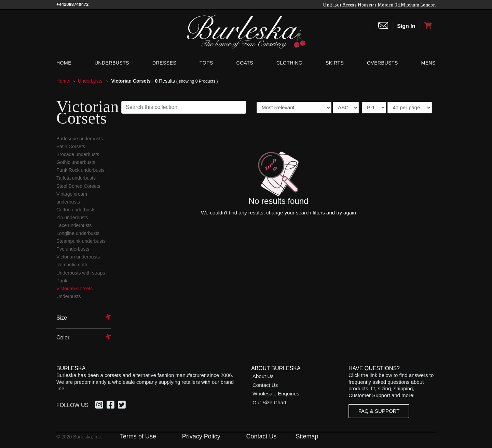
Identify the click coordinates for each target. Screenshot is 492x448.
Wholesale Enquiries (276, 394)
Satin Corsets (71, 146)
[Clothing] (289, 63)
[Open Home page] (246, 32)
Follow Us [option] (72, 405)
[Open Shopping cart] (428, 26)
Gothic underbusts (76, 162)
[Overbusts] (382, 63)
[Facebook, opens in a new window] (112, 406)
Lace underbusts (74, 225)
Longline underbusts (78, 233)
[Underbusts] (112, 63)
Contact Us (265, 385)
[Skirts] (335, 63)
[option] (100, 406)
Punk (62, 281)
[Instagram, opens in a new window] (100, 406)
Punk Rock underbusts (80, 170)
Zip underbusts (72, 218)
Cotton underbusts (76, 210)
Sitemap (307, 436)
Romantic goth (72, 265)
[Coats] (245, 63)
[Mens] (427, 63)
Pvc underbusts (73, 249)
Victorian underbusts (78, 257)
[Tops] (206, 63)
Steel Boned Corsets (78, 186)
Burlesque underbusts (80, 139)
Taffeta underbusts (76, 178)
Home (63, 81)
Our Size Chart (269, 402)
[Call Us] (72, 4)
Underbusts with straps (81, 273)
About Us (263, 376)
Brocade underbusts (78, 154)
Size (62, 318)
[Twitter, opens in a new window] (123, 406)
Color (63, 338)
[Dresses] (164, 63)
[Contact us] (383, 26)
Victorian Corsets (74, 289)
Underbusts (91, 81)
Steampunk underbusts (81, 241)
